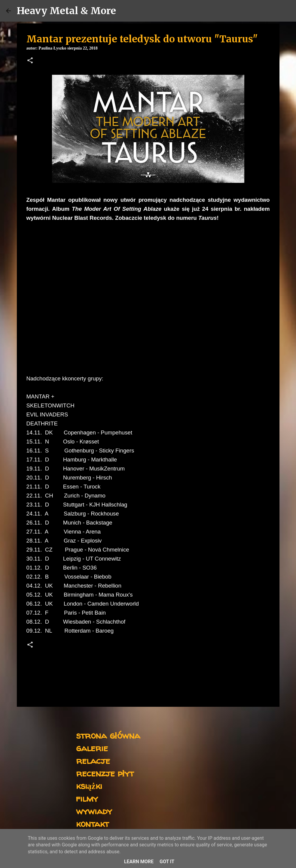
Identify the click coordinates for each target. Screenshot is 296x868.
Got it (167, 862)
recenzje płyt (105, 773)
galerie (92, 748)
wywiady (94, 811)
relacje (93, 760)
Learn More (139, 862)
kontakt (92, 823)
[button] (30, 61)
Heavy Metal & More (66, 11)
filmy (87, 798)
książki (89, 786)
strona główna (108, 735)
